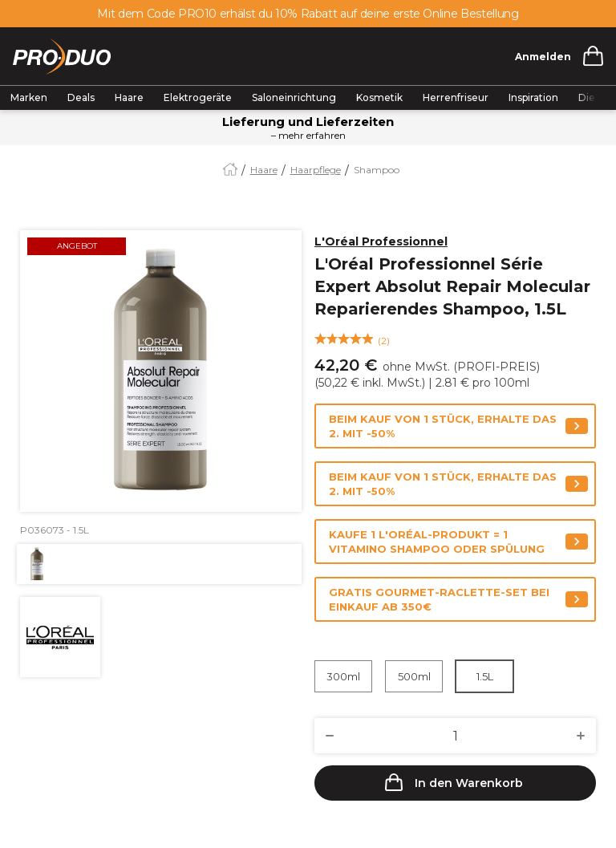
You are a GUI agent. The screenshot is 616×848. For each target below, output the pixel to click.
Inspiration (533, 97)
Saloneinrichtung (294, 97)
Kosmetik (379, 97)
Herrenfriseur (456, 97)
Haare (129, 97)
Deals (81, 97)
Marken (29, 97)
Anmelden (543, 57)
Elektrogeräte (198, 97)
